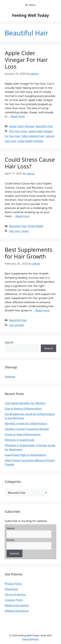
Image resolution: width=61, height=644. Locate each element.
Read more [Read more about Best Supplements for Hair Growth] (43, 310)
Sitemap (10, 376)
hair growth (17, 325)
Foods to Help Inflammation (23, 434)
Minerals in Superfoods (20, 440)
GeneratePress (31, 639)
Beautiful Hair (44, 126)
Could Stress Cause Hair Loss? (30, 163)
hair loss (14, 231)
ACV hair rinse (18, 131)
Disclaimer (12, 589)
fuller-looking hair (33, 136)
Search (9, 342)
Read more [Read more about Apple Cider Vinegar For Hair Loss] (18, 116)
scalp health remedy (30, 141)
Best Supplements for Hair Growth (29, 253)
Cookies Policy (14, 600)
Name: (11, 528)
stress (25, 231)
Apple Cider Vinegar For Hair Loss (26, 60)
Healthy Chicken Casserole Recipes (27, 429)
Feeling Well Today (30, 15)
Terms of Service (15, 594)
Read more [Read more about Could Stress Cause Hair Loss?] (22, 216)
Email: (10, 540)
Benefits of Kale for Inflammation (26, 423)
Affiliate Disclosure (17, 611)
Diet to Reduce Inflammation (23, 409)
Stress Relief (35, 226)
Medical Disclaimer (17, 605)
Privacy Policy (13, 584)
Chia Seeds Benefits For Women (25, 403)
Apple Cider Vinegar (22, 126)
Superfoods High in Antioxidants (25, 455)
